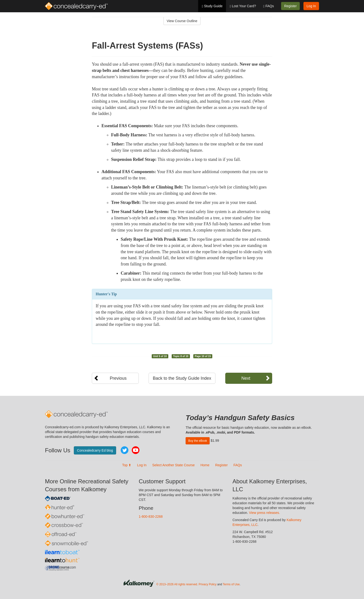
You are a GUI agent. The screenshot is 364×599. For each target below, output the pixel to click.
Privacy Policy (207, 584)
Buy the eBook (198, 441)
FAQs (269, 6)
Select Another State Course (173, 465)
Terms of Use (231, 584)
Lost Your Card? (243, 6)
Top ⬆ (127, 465)
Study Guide (212, 6)
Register (290, 6)
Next (246, 378)
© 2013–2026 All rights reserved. (177, 584)
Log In (311, 6)
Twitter (125, 450)
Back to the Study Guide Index (182, 378)
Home (205, 465)
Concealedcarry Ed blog (95, 450)
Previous (118, 378)
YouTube (136, 450)
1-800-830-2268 (151, 517)
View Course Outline (182, 21)
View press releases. (265, 513)
